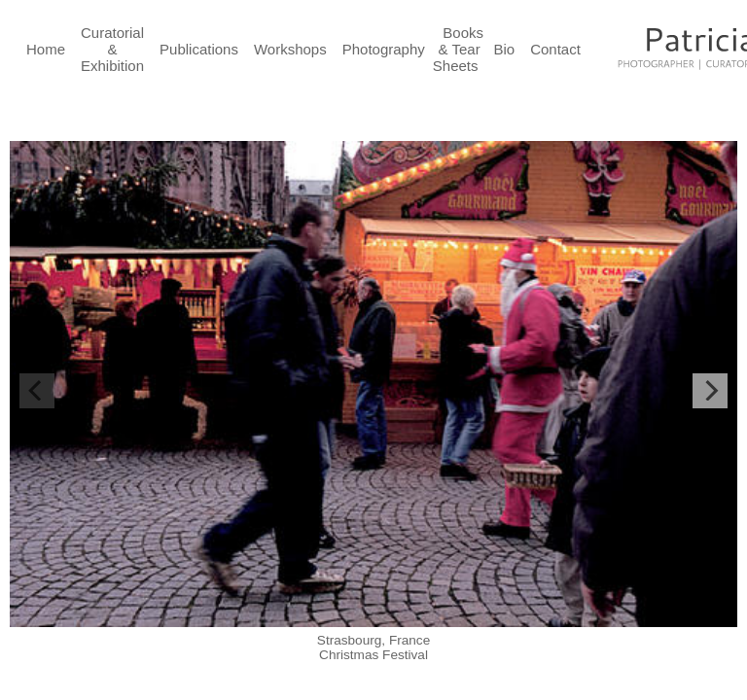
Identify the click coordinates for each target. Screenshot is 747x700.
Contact (555, 49)
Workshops (290, 49)
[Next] (710, 391)
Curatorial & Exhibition (112, 49)
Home (46, 49)
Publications (199, 49)
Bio (505, 49)
